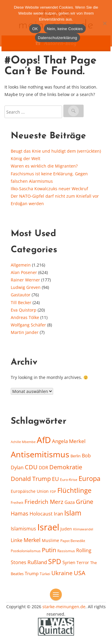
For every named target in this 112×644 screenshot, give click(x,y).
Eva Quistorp (24, 310)
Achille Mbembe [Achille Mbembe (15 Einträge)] (23, 442)
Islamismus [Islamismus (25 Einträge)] (23, 529)
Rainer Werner (25, 280)
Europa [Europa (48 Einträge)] (89, 478)
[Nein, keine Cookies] (105, 23)
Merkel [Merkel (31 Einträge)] (32, 540)
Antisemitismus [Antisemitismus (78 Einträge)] (40, 454)
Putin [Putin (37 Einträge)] (49, 550)
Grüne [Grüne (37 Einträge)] (85, 502)
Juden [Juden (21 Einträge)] (66, 529)
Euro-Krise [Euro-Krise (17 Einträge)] (69, 480)
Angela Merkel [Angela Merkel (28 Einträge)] (69, 441)
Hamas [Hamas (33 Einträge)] (20, 513)
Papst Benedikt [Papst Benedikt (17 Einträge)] (73, 541)
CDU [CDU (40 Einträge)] (31, 467)
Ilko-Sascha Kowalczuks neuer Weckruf (49, 189)
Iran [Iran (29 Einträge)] (58, 513)
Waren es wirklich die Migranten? (44, 166)
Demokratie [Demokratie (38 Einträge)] (66, 467)
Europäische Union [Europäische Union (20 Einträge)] (30, 491)
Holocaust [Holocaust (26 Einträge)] (41, 514)
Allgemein (21, 265)
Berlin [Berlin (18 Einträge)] (76, 456)
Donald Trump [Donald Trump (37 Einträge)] (31, 479)
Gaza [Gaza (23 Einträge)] (70, 502)
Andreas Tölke (25, 317)
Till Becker (21, 302)
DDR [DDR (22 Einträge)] (43, 467)
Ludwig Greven (26, 287)
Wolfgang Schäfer (28, 325)
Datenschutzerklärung (57, 38)
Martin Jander (25, 332)
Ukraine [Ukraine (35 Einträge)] (62, 573)
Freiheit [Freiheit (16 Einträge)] (17, 502)
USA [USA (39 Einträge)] (80, 573)
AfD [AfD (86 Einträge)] (44, 440)
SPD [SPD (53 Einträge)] (55, 562)
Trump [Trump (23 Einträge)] (32, 573)
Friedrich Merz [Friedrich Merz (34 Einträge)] (44, 502)
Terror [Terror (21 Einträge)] (83, 562)
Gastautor (21, 295)
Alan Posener (24, 272)
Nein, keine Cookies (65, 29)
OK (35, 29)
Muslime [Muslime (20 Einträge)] (50, 540)
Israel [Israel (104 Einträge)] (48, 527)
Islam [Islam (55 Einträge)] (73, 513)
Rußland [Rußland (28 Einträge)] (37, 562)
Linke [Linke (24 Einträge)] (17, 540)
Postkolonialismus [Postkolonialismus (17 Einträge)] (26, 551)
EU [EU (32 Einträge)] (55, 479)
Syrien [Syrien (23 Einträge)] (69, 562)
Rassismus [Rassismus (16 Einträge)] (66, 551)
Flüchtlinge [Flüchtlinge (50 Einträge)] (74, 490)
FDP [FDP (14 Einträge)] (53, 492)
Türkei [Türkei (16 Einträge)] (45, 574)
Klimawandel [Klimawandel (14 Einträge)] (83, 529)
